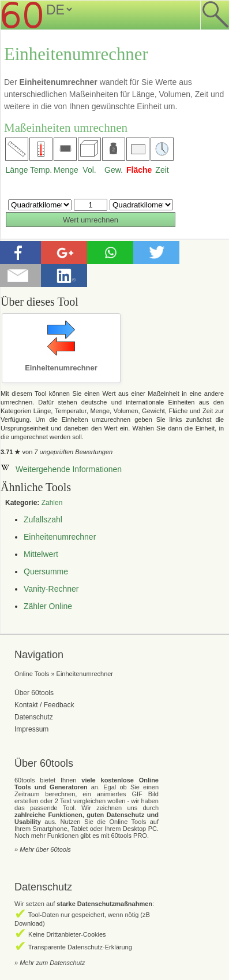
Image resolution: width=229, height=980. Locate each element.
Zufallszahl (43, 519)
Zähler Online (48, 606)
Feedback (59, 705)
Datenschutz (34, 717)
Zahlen (52, 503)
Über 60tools (34, 693)
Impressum (31, 729)
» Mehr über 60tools (43, 849)
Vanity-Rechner (51, 589)
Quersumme (46, 571)
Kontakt (26, 705)
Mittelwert (41, 554)
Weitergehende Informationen (61, 469)
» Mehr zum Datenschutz (50, 963)
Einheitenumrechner (60, 537)
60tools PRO (129, 836)
